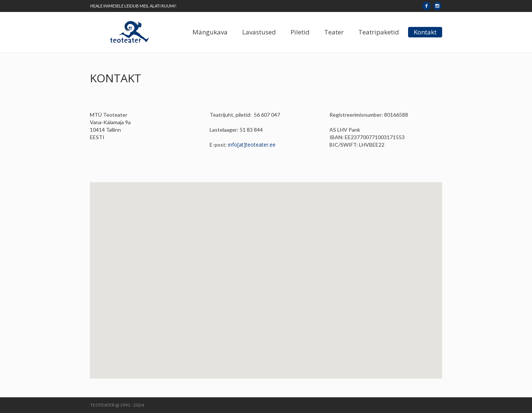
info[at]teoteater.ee (252, 145)
